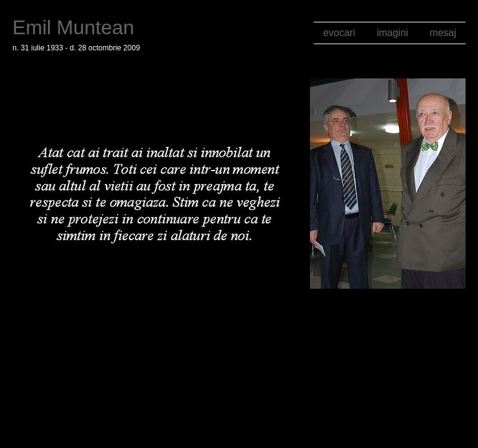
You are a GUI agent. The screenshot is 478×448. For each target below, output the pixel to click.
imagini (392, 33)
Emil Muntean (73, 27)
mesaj (443, 33)
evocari (339, 33)
